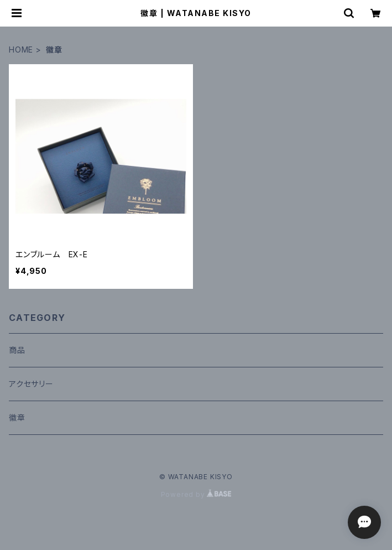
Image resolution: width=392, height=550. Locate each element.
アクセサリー (31, 384)
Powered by (196, 494)
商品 (17, 350)
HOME (21, 50)
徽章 (17, 417)
